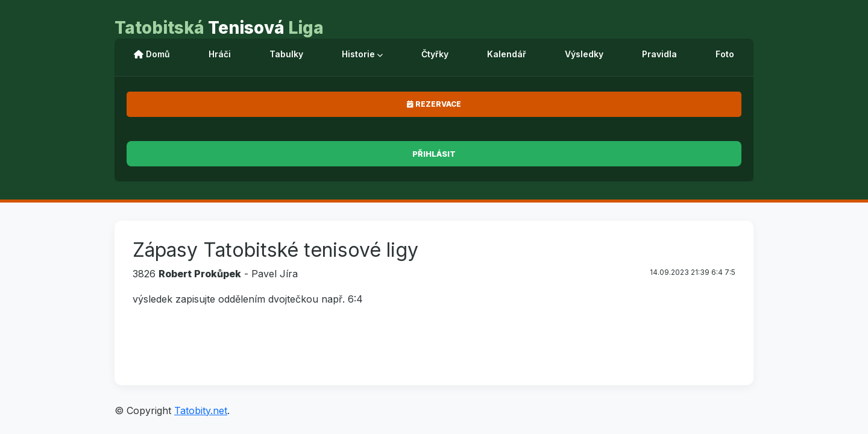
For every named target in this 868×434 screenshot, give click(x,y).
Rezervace (434, 104)
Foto (725, 54)
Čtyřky (435, 54)
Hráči (220, 54)
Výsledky (584, 54)
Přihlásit (434, 154)
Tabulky (286, 54)
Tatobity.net (201, 410)
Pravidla (659, 54)
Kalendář (507, 54)
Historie (362, 54)
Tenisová (219, 28)
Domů (152, 54)
